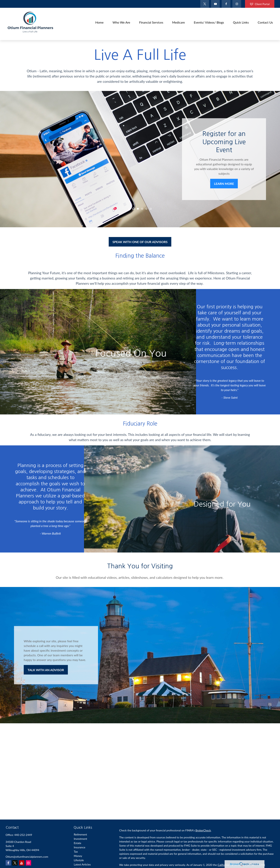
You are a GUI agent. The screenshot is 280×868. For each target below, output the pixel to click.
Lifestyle (79, 860)
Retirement (80, 834)
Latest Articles (82, 864)
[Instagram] (28, 863)
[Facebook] (226, 4)
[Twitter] (205, 4)
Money (78, 856)
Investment (80, 839)
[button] (99, 22)
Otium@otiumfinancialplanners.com (27, 857)
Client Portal (260, 4)
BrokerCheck (203, 830)
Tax (76, 852)
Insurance (79, 847)
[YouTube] (215, 4)
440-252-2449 (23, 835)
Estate (77, 843)
